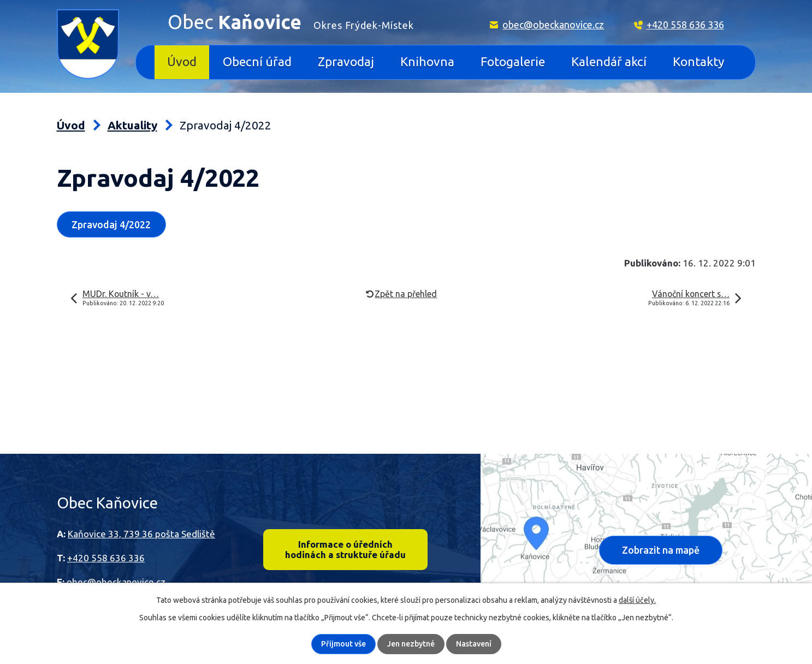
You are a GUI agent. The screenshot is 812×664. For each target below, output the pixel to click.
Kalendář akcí (609, 61)
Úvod (182, 61)
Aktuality (132, 125)
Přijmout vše (343, 644)
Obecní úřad (257, 61)
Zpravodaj (346, 61)
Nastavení (474, 644)
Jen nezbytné (411, 644)
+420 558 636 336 (685, 25)
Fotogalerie (513, 61)
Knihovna (427, 61)
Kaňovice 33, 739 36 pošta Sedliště (141, 534)
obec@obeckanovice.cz (553, 25)
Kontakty (698, 61)
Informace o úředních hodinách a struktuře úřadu (345, 549)
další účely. (637, 600)
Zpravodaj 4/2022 (111, 224)
